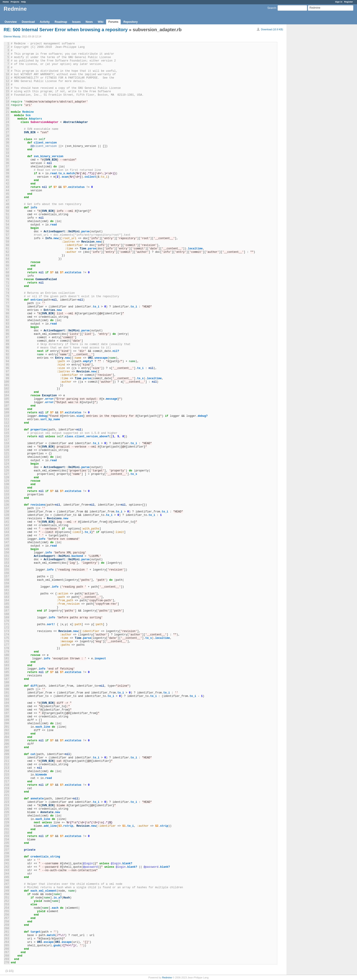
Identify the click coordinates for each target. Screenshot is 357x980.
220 (7, 792)
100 (7, 382)
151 (7, 556)
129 (7, 481)
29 (7, 139)
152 (7, 560)
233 (7, 836)
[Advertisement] (310, 96)
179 (7, 652)
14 (7, 88)
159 (7, 583)
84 (7, 327)
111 (7, 420)
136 (7, 505)
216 (7, 778)
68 (7, 273)
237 (7, 850)
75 (7, 297)
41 (7, 180)
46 (7, 197)
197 (7, 713)
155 (7, 570)
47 (7, 201)
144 (7, 532)
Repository (131, 22)
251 (7, 898)
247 (7, 884)
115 (7, 433)
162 (7, 594)
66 (7, 266)
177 (7, 645)
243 (7, 870)
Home (6, 2)
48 (7, 204)
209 (7, 754)
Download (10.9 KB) (272, 29)
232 (7, 833)
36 (7, 163)
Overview (11, 22)
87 (7, 338)
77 (7, 303)
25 (7, 126)
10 (7, 74)
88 (7, 341)
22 (7, 115)
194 (7, 703)
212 (7, 765)
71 (7, 283)
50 (7, 211)
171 (7, 624)
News (89, 22)
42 (7, 184)
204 (7, 737)
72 (7, 286)
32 (7, 150)
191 (7, 693)
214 (7, 771)
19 (7, 105)
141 (7, 522)
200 (7, 724)
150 (7, 553)
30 (7, 143)
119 (7, 447)
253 (7, 905)
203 (7, 734)
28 (7, 136)
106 (7, 402)
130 (7, 484)
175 (7, 638)
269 (7, 959)
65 (7, 262)
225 (7, 809)
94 (7, 361)
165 (7, 604)
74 (7, 293)
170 (7, 621)
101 (7, 385)
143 (7, 529)
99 (7, 379)
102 (7, 389)
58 (7, 238)
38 (7, 170)
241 (7, 864)
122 (7, 457)
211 (7, 761)
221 (7, 795)
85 (7, 331)
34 (7, 156)
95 (7, 365)
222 (7, 799)
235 (7, 843)
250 (7, 894)
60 (7, 245)
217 (7, 782)
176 (7, 642)
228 (7, 819)
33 (7, 153)
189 (7, 686)
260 (7, 929)
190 (7, 689)
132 (7, 491)
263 (7, 939)
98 (7, 375)
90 (7, 348)
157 (7, 577)
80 (7, 314)
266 (7, 949)
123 (7, 461)
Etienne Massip (12, 36)
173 (7, 631)
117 (7, 440)
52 (7, 218)
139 (7, 515)
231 (7, 829)
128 (7, 478)
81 (7, 317)
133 (7, 495)
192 (7, 696)
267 (7, 952)
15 (7, 92)
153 (7, 563)
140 (7, 519)
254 (7, 908)
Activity (45, 22)
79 (7, 310)
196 (7, 710)
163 (7, 597)
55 (7, 228)
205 (7, 741)
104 (7, 396)
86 (7, 334)
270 (7, 963)
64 (7, 259)
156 (7, 573)
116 (7, 437)
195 (7, 706)
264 (7, 942)
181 (7, 659)
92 (7, 355)
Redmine (167, 977)
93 (7, 358)
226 (7, 812)
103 (7, 392)
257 (7, 918)
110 (7, 416)
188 (7, 683)
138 (7, 512)
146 (7, 539)
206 (7, 744)
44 (7, 191)
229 (7, 823)
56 (7, 232)
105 (7, 399)
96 (7, 368)
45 (7, 194)
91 (7, 351)
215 (7, 775)
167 (7, 611)
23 (7, 119)
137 (7, 508)
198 (7, 717)
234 (7, 840)
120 (7, 450)
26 (7, 129)
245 (7, 877)
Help (24, 2)
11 (7, 78)
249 (7, 891)
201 (7, 727)
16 (7, 95)
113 (7, 426)
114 (7, 430)
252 (7, 901)
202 (7, 730)
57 (7, 235)
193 (7, 700)
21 (7, 112)
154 (7, 566)
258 (7, 922)
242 (7, 867)
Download (28, 22)
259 (7, 925)
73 (7, 290)
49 (7, 208)
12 (7, 81)
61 (7, 249)
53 (7, 221)
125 (7, 467)
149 (7, 549)
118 (7, 443)
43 (7, 187)
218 (7, 785)
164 (7, 601)
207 (7, 747)
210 (7, 758)
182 (7, 662)
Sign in (339, 2)
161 (7, 590)
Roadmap (61, 22)
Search (272, 8)
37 (7, 167)
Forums (113, 22)
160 (7, 587)
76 (7, 300)
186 (7, 676)
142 (7, 525)
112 (7, 423)
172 (7, 628)
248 (7, 888)
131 (7, 488)
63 (7, 256)
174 (7, 635)
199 (7, 720)
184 (7, 669)
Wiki (101, 22)
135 (7, 502)
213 (7, 768)
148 (7, 546)
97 (7, 372)
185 (7, 672)
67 (7, 269)
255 (7, 911)
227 (7, 816)
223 (7, 802)
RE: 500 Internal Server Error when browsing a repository (66, 30)
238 (7, 853)
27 (7, 133)
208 (7, 751)
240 (7, 860)
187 (7, 679)
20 (7, 109)
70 (7, 279)
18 (7, 102)
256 (7, 915)
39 (7, 174)
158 (7, 580)
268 (7, 956)
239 (7, 857)
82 (7, 320)
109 (7, 413)
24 (7, 122)
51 (7, 215)
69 (7, 276)
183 (7, 665)
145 (7, 536)
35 (7, 160)
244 (7, 874)
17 (7, 98)
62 (7, 252)
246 (7, 881)
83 (7, 324)
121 (7, 454)
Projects (15, 2)
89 (7, 344)
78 (7, 307)
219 (7, 788)
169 (7, 618)
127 (7, 474)
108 (7, 409)
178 (7, 648)
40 (7, 177)
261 (7, 932)
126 (7, 471)
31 (7, 146)
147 (7, 542)
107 (7, 406)
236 (7, 847)
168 (7, 614)
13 (7, 85)
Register (349, 2)
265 (7, 946)
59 (7, 242)
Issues (76, 22)
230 (7, 826)
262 (7, 935)
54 (7, 225)
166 (7, 607)
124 (7, 464)
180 (7, 655)
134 (7, 498)
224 (7, 806)
